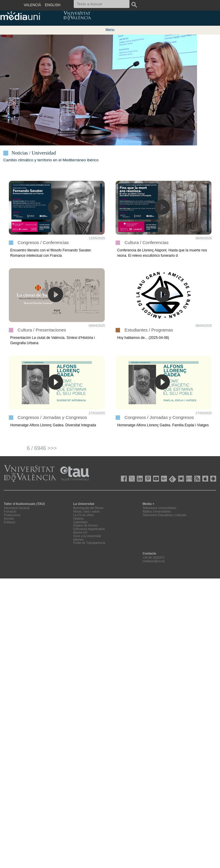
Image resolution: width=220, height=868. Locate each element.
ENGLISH (53, 5)
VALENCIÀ (32, 5)
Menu (110, 30)
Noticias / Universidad (34, 153)
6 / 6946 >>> (42, 448)
